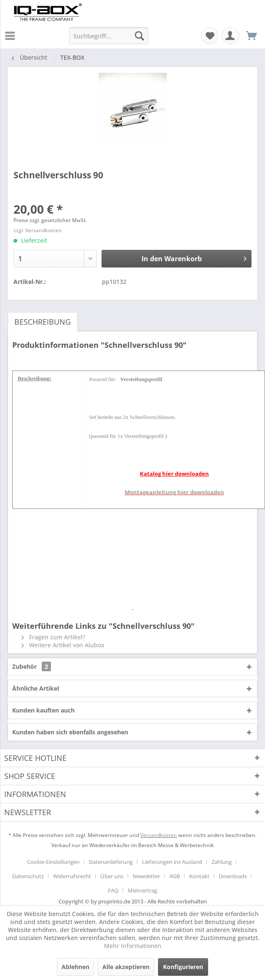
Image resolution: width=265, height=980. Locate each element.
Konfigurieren (183, 967)
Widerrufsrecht (72, 876)
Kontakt (199, 876)
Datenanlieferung (111, 862)
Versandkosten (159, 835)
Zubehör (32, 666)
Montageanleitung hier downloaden (174, 492)
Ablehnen (75, 967)
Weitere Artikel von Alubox (63, 645)
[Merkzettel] (209, 36)
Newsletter (146, 876)
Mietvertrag (142, 890)
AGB (175, 876)
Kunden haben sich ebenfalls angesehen (70, 732)
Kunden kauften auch (43, 710)
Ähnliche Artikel (36, 688)
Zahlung (222, 862)
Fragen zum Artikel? (53, 637)
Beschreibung (43, 322)
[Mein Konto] (230, 36)
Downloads (233, 876)
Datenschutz (28, 876)
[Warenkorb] (252, 36)
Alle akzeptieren (126, 967)
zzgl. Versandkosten (38, 230)
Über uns (112, 876)
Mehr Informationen (133, 946)
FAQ (113, 890)
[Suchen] (139, 36)
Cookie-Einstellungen (53, 862)
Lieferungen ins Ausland (172, 862)
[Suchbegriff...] (109, 36)
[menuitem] (12, 36)
